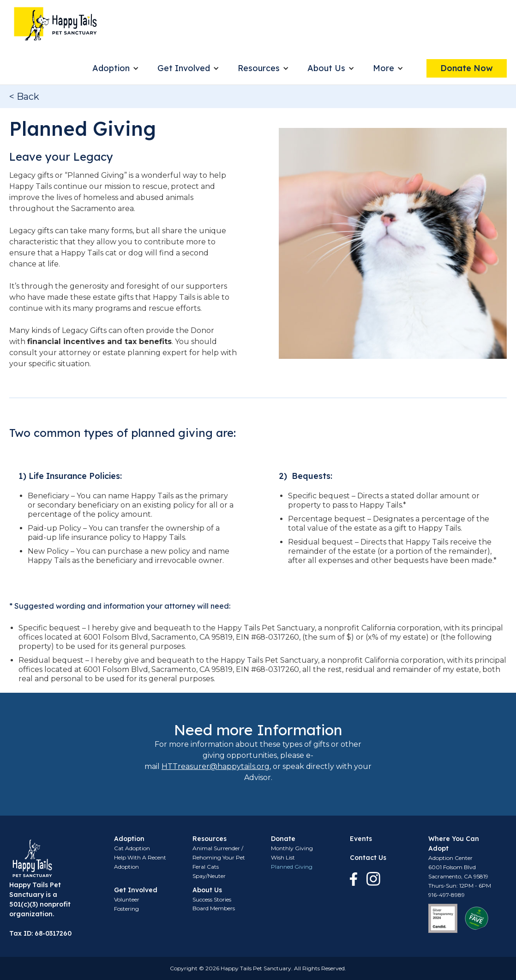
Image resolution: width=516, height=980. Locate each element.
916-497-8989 (447, 895)
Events (361, 839)
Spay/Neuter (209, 876)
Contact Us (368, 858)
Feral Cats (206, 867)
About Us (326, 68)
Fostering (126, 909)
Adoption (111, 68)
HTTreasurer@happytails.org (216, 766)
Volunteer (127, 899)
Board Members (214, 908)
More (384, 68)
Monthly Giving (292, 848)
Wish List (283, 857)
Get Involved (184, 68)
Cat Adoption (132, 848)
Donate (283, 839)
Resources (259, 68)
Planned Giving (292, 867)
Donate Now (467, 68)
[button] (116, 68)
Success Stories (212, 899)
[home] (55, 24)
